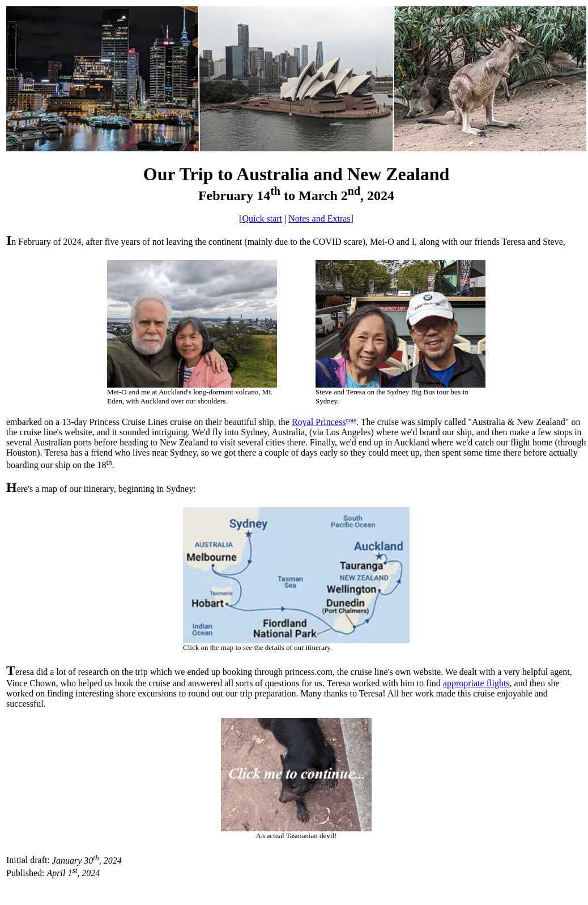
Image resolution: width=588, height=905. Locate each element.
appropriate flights (476, 683)
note (351, 420)
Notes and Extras (319, 218)
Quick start (262, 218)
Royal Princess (319, 422)
